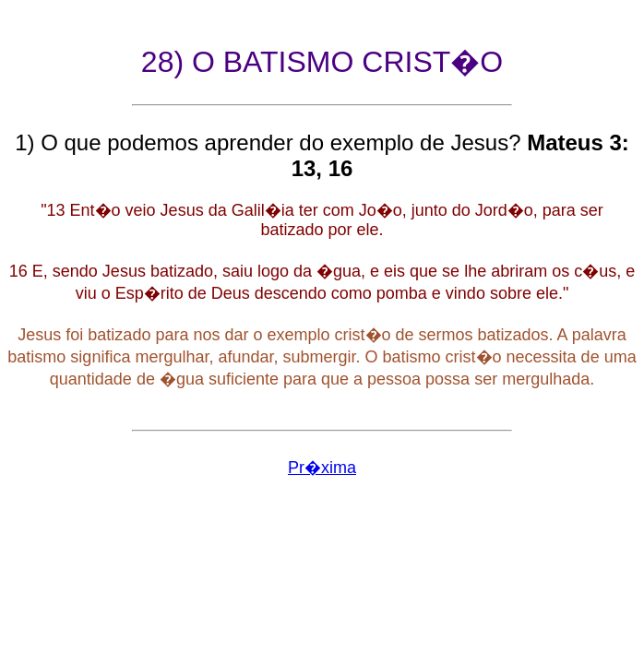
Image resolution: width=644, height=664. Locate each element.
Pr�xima (322, 468)
